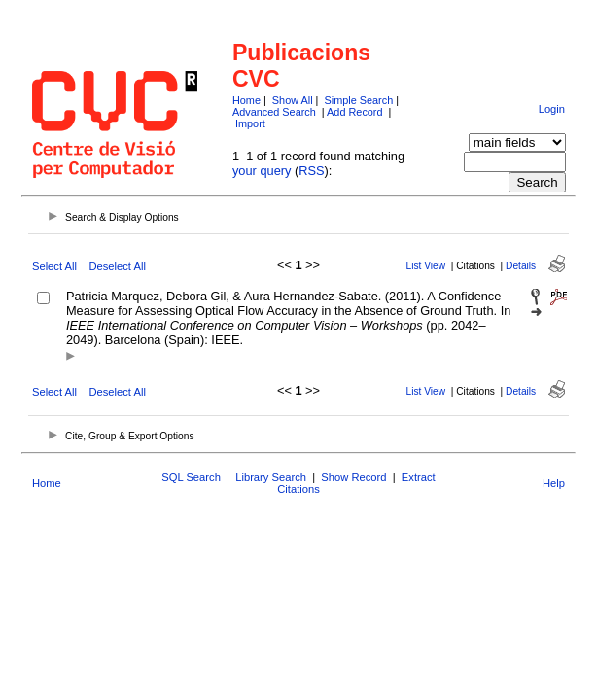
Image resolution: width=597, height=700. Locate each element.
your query (262, 171)
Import (250, 123)
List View (426, 266)
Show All (293, 100)
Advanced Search (274, 112)
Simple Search (358, 100)
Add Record (354, 112)
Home (246, 100)
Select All (54, 266)
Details (521, 266)
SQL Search (191, 477)
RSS (311, 171)
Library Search (271, 477)
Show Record (353, 477)
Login (552, 109)
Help (554, 483)
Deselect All (117, 266)
